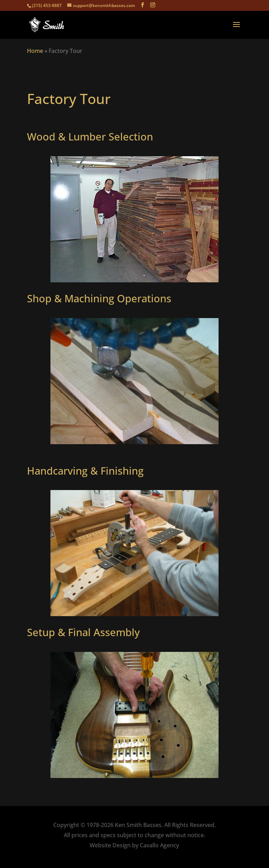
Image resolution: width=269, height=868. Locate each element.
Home (35, 51)
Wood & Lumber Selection (90, 136)
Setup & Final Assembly (83, 632)
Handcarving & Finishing (85, 471)
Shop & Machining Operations (99, 298)
